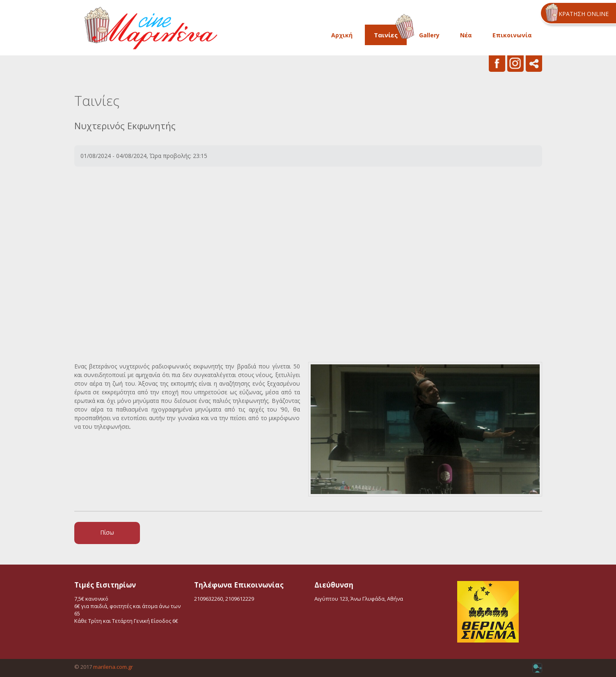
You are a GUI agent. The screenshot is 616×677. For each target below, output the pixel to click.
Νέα (466, 35)
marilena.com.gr (113, 667)
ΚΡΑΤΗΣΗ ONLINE (584, 14)
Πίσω (107, 532)
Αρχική (342, 35)
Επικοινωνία (512, 35)
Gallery (429, 35)
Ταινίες (386, 35)
